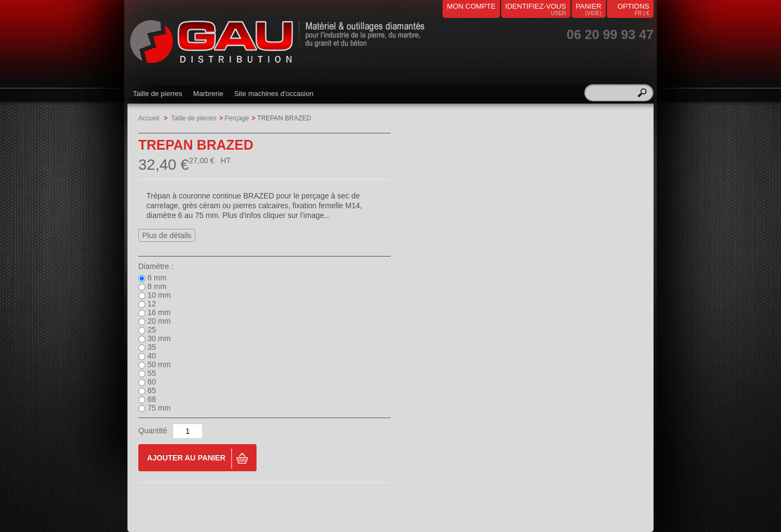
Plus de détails (167, 235)
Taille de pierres (158, 94)
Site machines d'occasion (274, 94)
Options (633, 6)
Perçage (237, 118)
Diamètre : (156, 266)
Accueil (149, 118)
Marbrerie (208, 94)
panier (589, 6)
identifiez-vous (536, 6)
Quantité (153, 431)
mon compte (471, 6)
